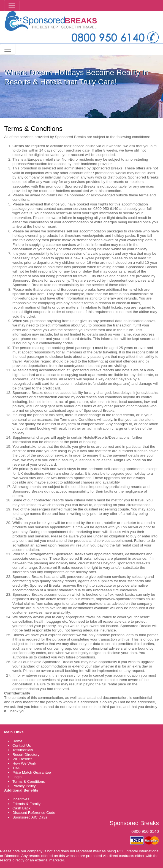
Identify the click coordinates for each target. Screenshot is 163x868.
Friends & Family (26, 804)
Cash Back (21, 808)
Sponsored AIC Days (30, 817)
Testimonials (23, 750)
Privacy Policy (24, 786)
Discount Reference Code (34, 813)
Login (17, 777)
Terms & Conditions (29, 782)
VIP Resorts (22, 759)
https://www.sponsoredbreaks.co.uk (125, 599)
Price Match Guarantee (32, 772)
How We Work (24, 763)
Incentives (21, 799)
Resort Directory (26, 755)
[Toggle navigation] (12, 6)
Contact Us (22, 745)
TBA (16, 768)
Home (17, 741)
